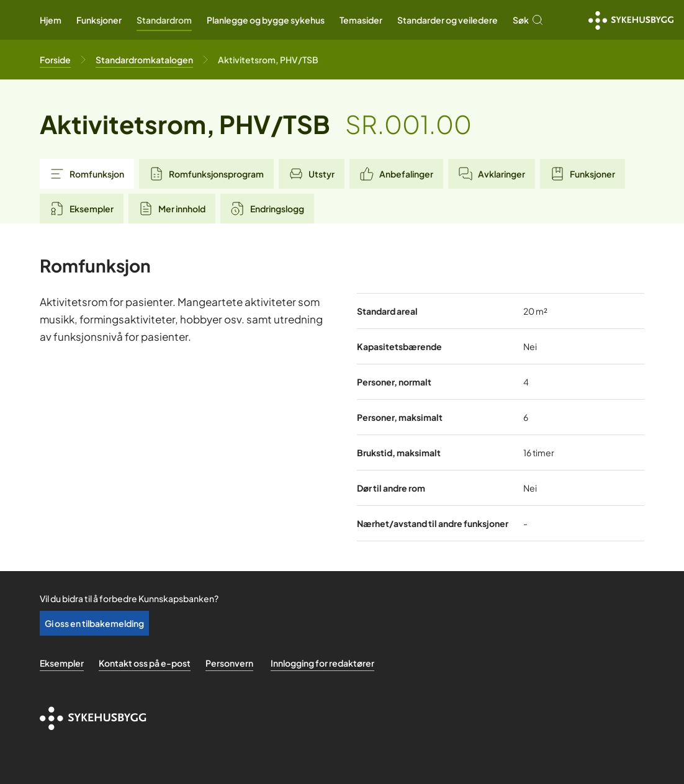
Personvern (229, 663)
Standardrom (164, 20)
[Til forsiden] (55, 60)
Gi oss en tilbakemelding (94, 623)
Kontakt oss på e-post (145, 663)
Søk (528, 20)
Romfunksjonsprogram (206, 174)
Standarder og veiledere (448, 20)
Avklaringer (492, 174)
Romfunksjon (87, 174)
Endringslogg (267, 209)
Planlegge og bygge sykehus (266, 20)
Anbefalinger (396, 174)
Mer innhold (172, 209)
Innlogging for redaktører (322, 663)
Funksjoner (99, 20)
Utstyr (312, 174)
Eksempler (82, 209)
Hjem (51, 20)
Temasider (361, 20)
